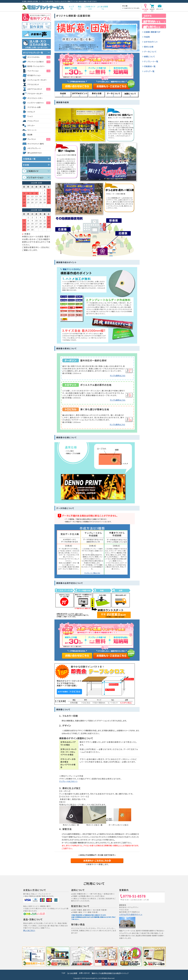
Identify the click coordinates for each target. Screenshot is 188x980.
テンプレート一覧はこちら (92, 573)
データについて (151, 60)
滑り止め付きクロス (35, 153)
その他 (26, 165)
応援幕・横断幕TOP (153, 40)
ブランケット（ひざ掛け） (39, 62)
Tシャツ (30, 116)
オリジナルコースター (35, 98)
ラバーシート (32, 130)
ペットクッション (39, 71)
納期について (150, 65)
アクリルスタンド (33, 84)
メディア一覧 (150, 79)
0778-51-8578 (135, 896)
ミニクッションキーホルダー (37, 80)
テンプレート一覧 (152, 70)
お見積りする (154, 26)
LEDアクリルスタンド (39, 89)
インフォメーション (35, 177)
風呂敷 (30, 135)
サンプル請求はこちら (117, 376)
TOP (52, 973)
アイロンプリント (33, 121)
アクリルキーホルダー (35, 94)
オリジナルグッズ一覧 (33, 53)
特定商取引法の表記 (115, 973)
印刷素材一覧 (150, 74)
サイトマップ (133, 973)
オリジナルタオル (39, 57)
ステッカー (31, 125)
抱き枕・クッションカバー (36, 66)
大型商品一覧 (29, 159)
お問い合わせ (160, 9)
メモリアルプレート (34, 148)
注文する (154, 18)
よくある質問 (64, 973)
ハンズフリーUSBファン (39, 103)
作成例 (147, 45)
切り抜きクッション (34, 75)
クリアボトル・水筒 (34, 107)
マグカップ (31, 112)
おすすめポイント (152, 50)
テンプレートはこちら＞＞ (70, 781)
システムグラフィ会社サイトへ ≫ (131, 914)
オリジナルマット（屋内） (36, 144)
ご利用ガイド (33, 171)
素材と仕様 (149, 55)
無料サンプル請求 (95, 973)
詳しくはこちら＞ (29, 930)
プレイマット (39, 139)
